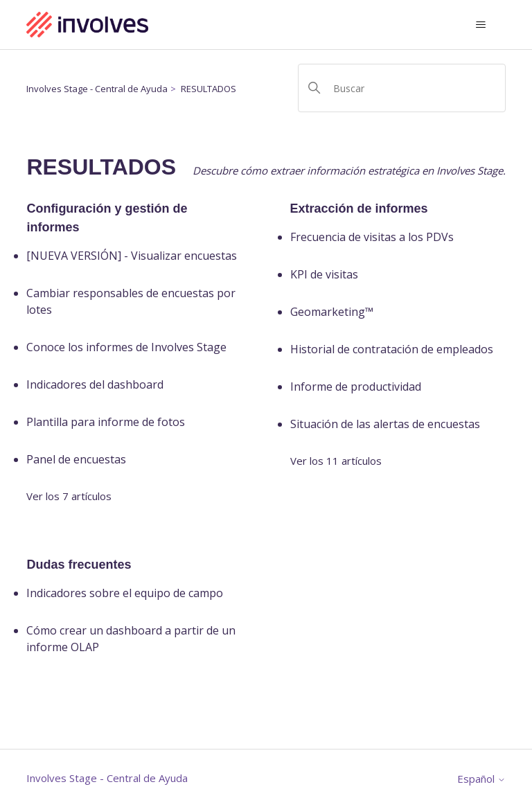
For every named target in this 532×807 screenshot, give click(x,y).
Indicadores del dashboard (95, 384)
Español (481, 779)
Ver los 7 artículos (69, 496)
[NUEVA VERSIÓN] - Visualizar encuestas (132, 256)
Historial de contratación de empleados (392, 349)
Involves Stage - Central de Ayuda (97, 89)
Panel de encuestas (76, 459)
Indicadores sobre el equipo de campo (125, 593)
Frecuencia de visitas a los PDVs (372, 237)
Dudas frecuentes (79, 565)
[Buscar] (402, 88)
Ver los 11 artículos (336, 461)
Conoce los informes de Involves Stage (126, 347)
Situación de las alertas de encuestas (385, 424)
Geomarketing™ (332, 312)
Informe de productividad (356, 387)
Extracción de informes (359, 209)
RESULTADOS (209, 89)
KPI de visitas (324, 274)
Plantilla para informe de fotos (106, 422)
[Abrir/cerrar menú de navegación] (481, 25)
